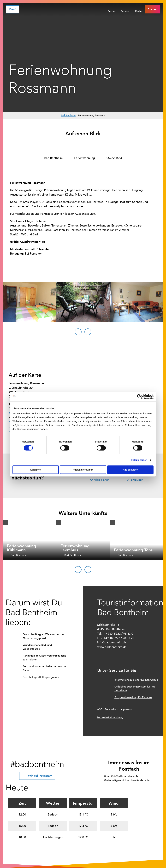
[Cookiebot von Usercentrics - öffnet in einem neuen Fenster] (139, 396)
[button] (152, 9)
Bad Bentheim (68, 115)
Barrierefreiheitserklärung (110, 717)
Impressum (126, 709)
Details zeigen (139, 460)
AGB (100, 709)
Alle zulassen (130, 470)
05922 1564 (114, 158)
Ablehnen (36, 470)
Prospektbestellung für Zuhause (133, 697)
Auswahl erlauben (83, 470)
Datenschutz (111, 709)
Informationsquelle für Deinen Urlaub (136, 680)
